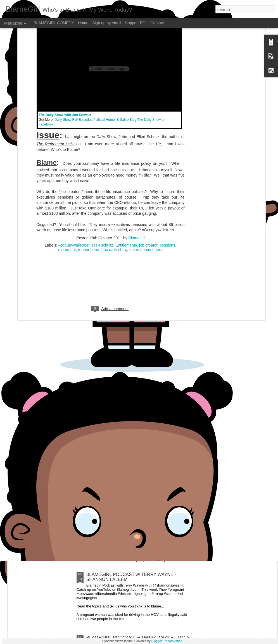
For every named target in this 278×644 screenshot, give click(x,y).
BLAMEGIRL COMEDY (54, 23)
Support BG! (136, 23)
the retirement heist (146, 139)
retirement (67, 139)
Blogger (157, 641)
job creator (148, 134)
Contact (157, 23)
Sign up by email (107, 23)
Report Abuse (173, 641)
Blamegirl (136, 127)
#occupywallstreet (74, 134)
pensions (167, 134)
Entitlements (126, 134)
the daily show (115, 139)
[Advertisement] (111, 175)
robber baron (89, 139)
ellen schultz (102, 134)
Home (83, 23)
